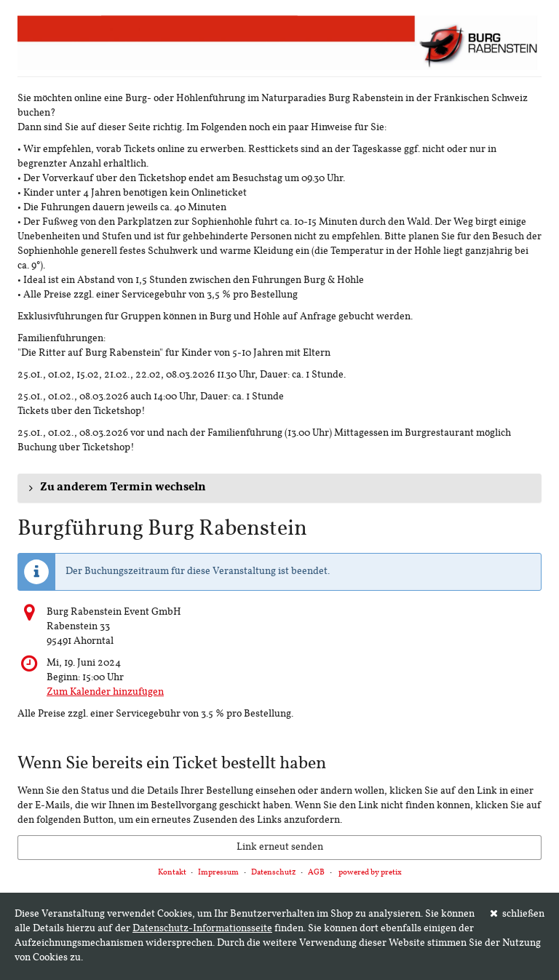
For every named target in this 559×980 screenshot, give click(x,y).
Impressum (218, 873)
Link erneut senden (280, 847)
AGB (316, 873)
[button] (279, 488)
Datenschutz (274, 873)
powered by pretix (370, 873)
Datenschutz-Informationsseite (202, 929)
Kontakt (172, 873)
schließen (518, 914)
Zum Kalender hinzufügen (105, 692)
